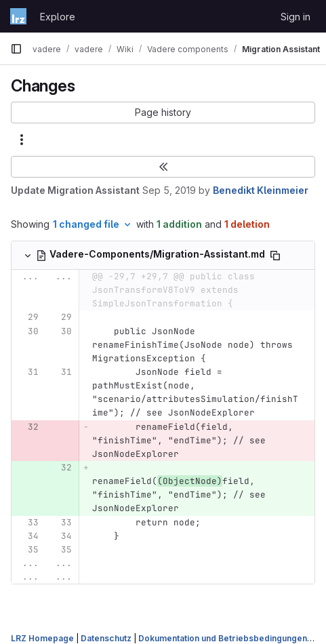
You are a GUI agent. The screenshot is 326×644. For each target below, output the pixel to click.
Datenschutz (106, 638)
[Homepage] (18, 16)
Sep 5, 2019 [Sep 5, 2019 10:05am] (169, 190)
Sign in (296, 17)
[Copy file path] (275, 256)
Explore (58, 17)
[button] (163, 113)
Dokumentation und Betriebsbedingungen (223, 638)
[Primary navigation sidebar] (16, 49)
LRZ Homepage (42, 638)
